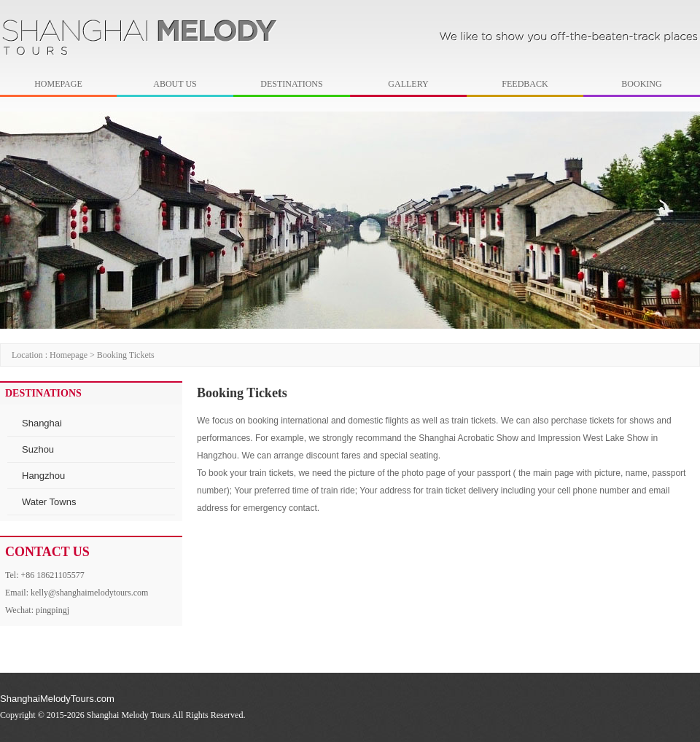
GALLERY (408, 84)
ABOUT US (175, 84)
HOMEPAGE (58, 84)
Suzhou (38, 449)
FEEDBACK (525, 84)
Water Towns (49, 502)
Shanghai (42, 423)
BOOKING (641, 84)
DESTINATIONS (291, 84)
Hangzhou (43, 476)
